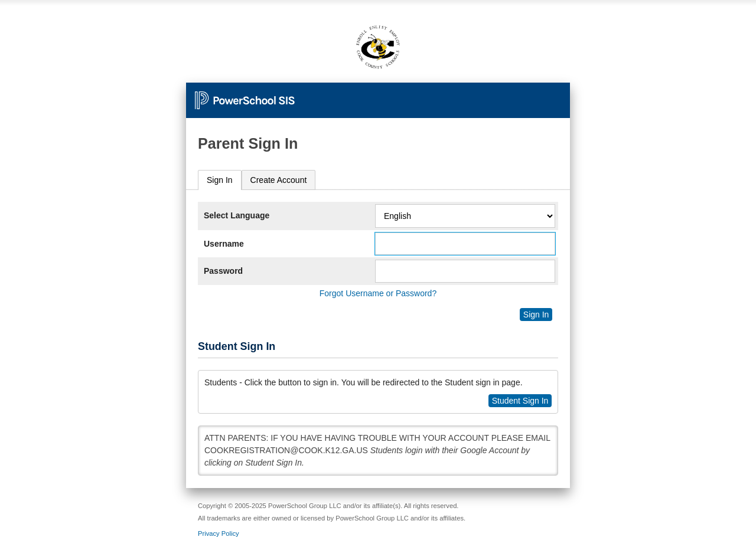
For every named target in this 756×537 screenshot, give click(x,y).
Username (224, 244)
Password (223, 271)
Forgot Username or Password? (378, 293)
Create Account (279, 180)
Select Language (237, 215)
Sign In (220, 180)
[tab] (220, 180)
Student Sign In (520, 401)
